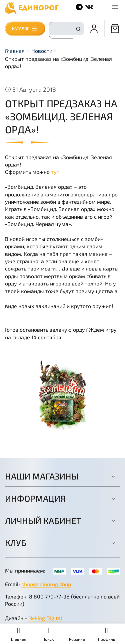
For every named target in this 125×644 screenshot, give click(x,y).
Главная (15, 51)
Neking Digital (45, 618)
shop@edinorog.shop (46, 584)
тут (55, 172)
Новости (42, 51)
